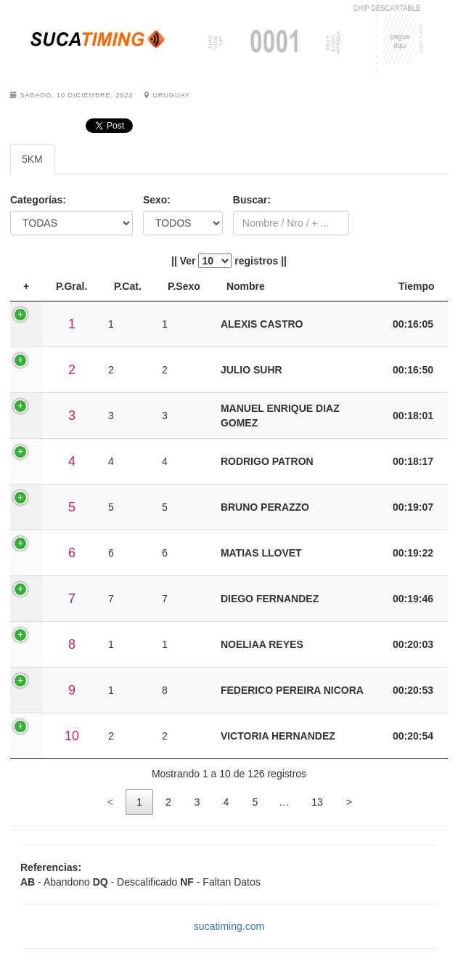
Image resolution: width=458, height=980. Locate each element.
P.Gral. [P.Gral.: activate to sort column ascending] (71, 286)
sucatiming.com (229, 926)
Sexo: (157, 200)
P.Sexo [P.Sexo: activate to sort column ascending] (184, 286)
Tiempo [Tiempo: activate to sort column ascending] (417, 286)
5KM (32, 159)
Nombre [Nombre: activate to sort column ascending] (246, 286)
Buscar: (252, 200)
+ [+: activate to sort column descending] (26, 286)
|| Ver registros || (229, 261)
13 (317, 802)
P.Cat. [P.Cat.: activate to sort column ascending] (128, 286)
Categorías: (38, 200)
